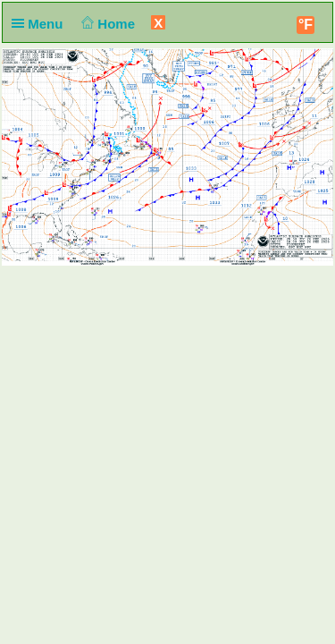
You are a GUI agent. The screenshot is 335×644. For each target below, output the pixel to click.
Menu (41, 24)
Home (107, 24)
